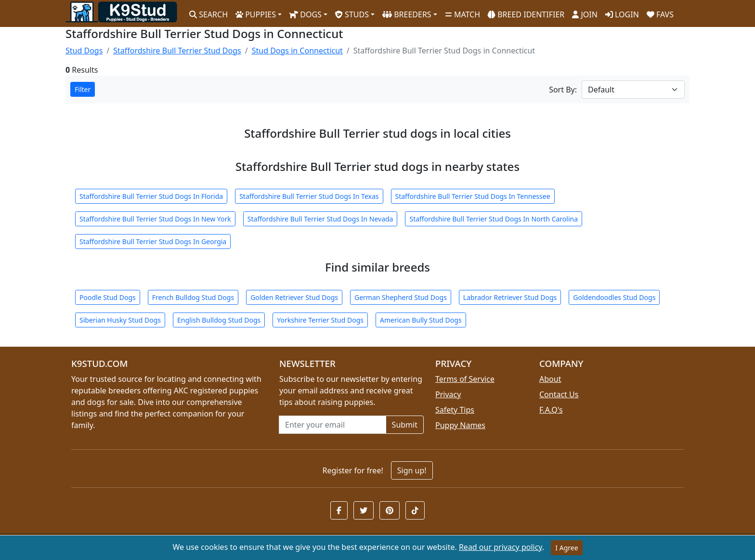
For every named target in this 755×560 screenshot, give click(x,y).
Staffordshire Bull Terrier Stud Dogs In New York (155, 219)
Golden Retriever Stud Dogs (294, 297)
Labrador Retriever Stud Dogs (510, 297)
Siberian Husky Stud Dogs (120, 320)
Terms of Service (465, 379)
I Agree (566, 548)
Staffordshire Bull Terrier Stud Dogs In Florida (151, 196)
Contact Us (559, 394)
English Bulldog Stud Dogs (219, 320)
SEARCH (208, 14)
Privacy (448, 394)
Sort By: (563, 90)
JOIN (585, 14)
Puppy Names (460, 425)
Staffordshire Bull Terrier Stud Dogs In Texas (309, 196)
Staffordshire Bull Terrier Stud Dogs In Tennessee (473, 196)
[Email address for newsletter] (332, 425)
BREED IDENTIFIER (526, 14)
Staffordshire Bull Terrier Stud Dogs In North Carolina (494, 219)
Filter (83, 89)
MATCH (462, 14)
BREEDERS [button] (407, 14)
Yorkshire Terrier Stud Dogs (320, 320)
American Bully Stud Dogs (421, 320)
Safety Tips (455, 410)
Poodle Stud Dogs (108, 297)
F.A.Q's (551, 410)
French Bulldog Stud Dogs (193, 297)
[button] (339, 510)
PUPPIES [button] (256, 14)
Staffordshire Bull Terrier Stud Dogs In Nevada (320, 219)
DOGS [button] (306, 14)
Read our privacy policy (501, 547)
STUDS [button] (352, 14)
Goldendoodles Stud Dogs (614, 297)
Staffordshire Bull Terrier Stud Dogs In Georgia (153, 241)
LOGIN (622, 14)
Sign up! (412, 470)
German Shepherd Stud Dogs (401, 297)
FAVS (660, 14)
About (550, 379)
